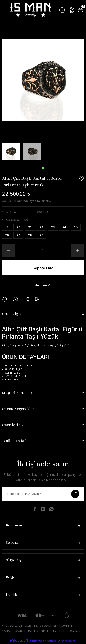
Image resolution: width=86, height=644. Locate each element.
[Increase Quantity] (78, 250)
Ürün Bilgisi (12, 314)
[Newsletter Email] (43, 494)
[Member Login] (71, 10)
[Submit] (75, 494)
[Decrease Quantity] (8, 250)
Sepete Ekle (43, 268)
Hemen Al (43, 285)
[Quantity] (43, 250)
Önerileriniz (13, 425)
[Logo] (31, 10)
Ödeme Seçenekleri (19, 409)
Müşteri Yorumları (18, 393)
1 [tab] (43, 168)
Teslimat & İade (15, 441)
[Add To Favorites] (81, 179)
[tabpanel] (11, 151)
